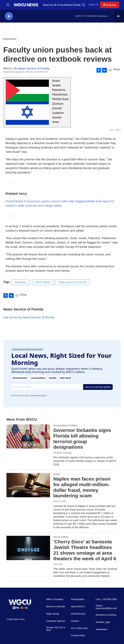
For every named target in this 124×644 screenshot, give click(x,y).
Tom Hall (58, 564)
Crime (57, 474)
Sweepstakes (78, 599)
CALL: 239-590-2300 (106, 599)
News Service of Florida (34, 69)
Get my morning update (98, 387)
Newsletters (102, 629)
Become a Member (56, 607)
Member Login (103, 622)
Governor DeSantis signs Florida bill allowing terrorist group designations (82, 439)
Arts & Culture (61, 537)
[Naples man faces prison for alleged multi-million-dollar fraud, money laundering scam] (28, 485)
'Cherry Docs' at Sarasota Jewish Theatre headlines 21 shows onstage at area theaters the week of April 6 (85, 550)
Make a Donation (55, 599)
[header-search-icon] (84, 5)
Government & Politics (65, 425)
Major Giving (53, 614)
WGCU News (43, 282)
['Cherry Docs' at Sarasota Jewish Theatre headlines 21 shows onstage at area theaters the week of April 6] (28, 548)
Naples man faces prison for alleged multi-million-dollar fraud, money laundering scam (82, 487)
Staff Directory (78, 614)
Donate (111, 5)
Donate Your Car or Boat (56, 629)
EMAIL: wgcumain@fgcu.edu (106, 607)
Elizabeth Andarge (62, 453)
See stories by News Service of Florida (29, 317)
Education (10, 39)
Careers (75, 621)
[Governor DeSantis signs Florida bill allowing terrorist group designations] (28, 436)
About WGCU (78, 607)
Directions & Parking (106, 615)
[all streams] (119, 16)
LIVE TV (94, 5)
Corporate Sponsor (56, 621)
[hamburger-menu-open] (8, 5)
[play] (9, 16)
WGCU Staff (59, 501)
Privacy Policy (78, 636)
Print (117, 69)
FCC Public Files (79, 628)
